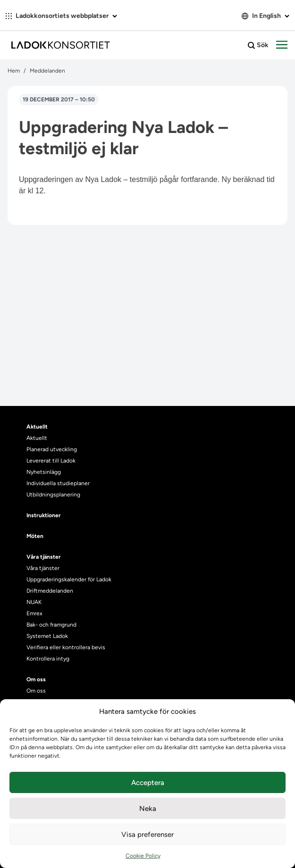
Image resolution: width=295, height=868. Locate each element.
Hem (14, 71)
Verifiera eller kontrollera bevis (66, 647)
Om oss (36, 691)
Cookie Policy (143, 856)
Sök (258, 45)
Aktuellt (37, 438)
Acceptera (148, 783)
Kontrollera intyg (48, 659)
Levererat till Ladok (51, 461)
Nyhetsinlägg (44, 472)
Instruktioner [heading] (44, 515)
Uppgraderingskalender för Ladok (69, 579)
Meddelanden (47, 71)
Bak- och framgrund (51, 625)
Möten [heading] (35, 536)
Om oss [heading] (36, 679)
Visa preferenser (147, 835)
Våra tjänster (43, 568)
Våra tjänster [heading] (44, 557)
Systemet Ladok (47, 636)
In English (265, 16)
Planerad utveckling (52, 449)
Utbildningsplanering (53, 495)
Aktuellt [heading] (37, 427)
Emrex (34, 613)
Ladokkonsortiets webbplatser (61, 16)
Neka (148, 809)
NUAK (34, 602)
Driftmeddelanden (50, 591)
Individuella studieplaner (59, 483)
